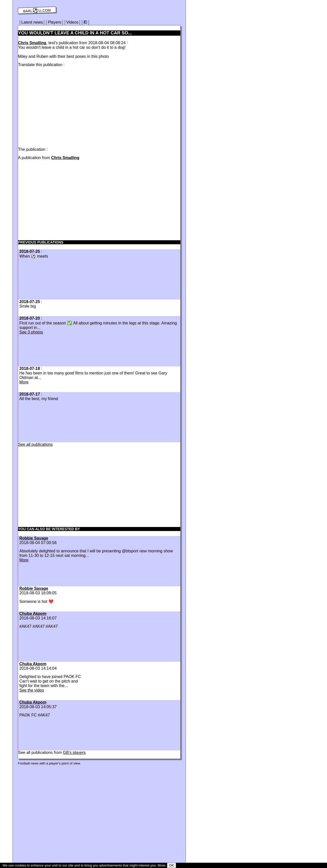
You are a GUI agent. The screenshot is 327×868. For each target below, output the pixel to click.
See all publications (35, 444)
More (24, 382)
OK (171, 865)
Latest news (32, 22)
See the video (32, 690)
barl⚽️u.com (37, 10)
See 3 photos (31, 332)
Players (54, 22)
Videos (72, 22)
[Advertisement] (60, 106)
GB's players (74, 753)
